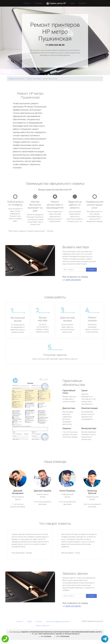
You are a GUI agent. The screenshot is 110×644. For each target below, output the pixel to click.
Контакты (82, 3)
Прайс (72, 3)
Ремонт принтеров (34, 79)
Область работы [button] (42, 626)
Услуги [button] (26, 3)
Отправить (91, 270)
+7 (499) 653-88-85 (55, 45)
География (38, 3)
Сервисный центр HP (17, 79)
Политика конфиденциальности (58, 622)
